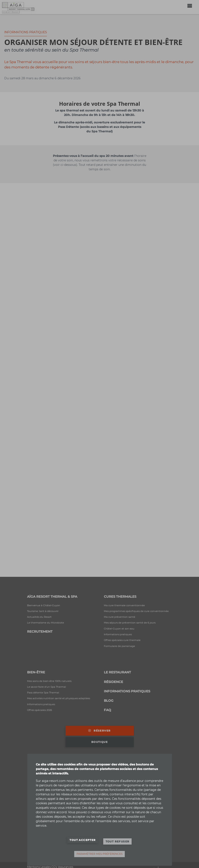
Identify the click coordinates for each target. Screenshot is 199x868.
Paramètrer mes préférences (100, 854)
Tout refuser (118, 841)
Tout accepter (83, 840)
